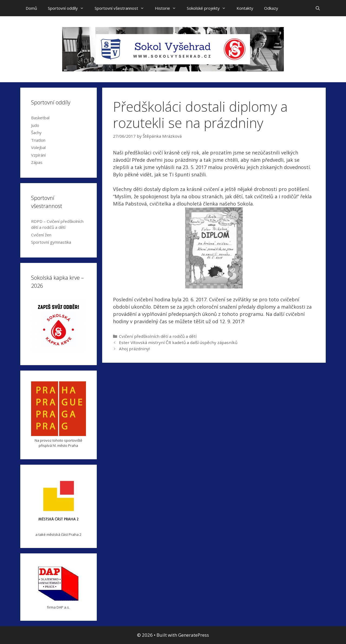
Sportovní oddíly (69, 8)
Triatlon (38, 140)
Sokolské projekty (209, 8)
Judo (35, 125)
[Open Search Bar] (318, 8)
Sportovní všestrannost (122, 8)
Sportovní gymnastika (51, 242)
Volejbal (38, 147)
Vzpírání (38, 155)
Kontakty (245, 8)
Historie (168, 8)
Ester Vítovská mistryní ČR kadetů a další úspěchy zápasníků (178, 342)
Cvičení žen (41, 235)
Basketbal (40, 118)
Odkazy (271, 8)
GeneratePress (194, 635)
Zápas (37, 162)
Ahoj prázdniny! (134, 349)
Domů (31, 8)
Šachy (36, 133)
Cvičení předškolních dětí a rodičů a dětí (158, 336)
